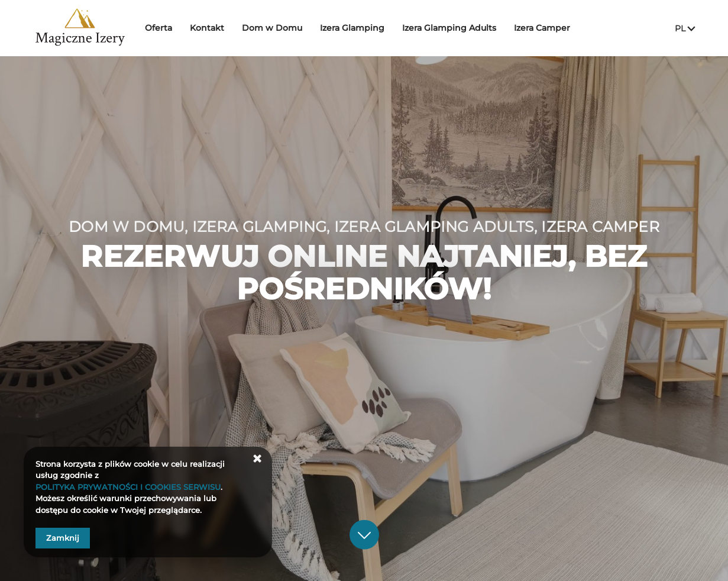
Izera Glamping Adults (454, 28)
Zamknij (63, 538)
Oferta (164, 28)
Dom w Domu (277, 28)
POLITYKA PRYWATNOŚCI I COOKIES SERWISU (128, 487)
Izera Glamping (357, 28)
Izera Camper (547, 28)
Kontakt (212, 28)
